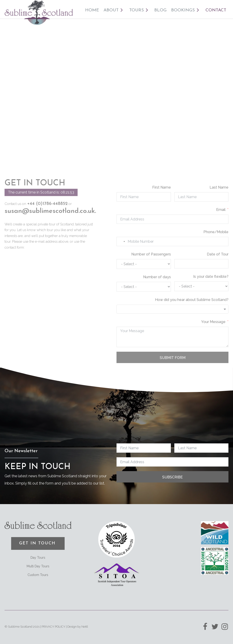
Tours (140, 11)
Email (221, 210)
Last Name (219, 187)
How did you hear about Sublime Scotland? (192, 300)
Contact (216, 10)
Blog (160, 10)
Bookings (186, 11)
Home (92, 10)
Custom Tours (38, 575)
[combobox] (122, 241)
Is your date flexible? (211, 277)
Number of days (157, 277)
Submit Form (173, 358)
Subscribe (172, 477)
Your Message (213, 322)
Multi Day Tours (38, 566)
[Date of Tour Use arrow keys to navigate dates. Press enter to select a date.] (201, 264)
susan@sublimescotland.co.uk (50, 204)
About (114, 11)
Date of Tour (218, 254)
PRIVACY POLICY (53, 627)
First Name (162, 187)
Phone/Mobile (216, 232)
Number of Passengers (151, 254)
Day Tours (38, 558)
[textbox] (172, 309)
